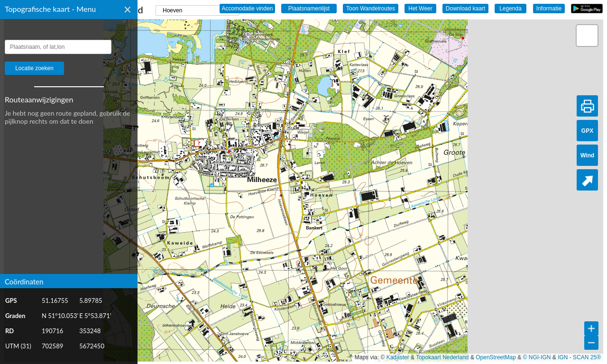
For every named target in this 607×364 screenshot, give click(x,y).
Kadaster (398, 357)
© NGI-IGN (537, 357)
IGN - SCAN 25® (579, 357)
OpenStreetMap (496, 357)
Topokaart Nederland (442, 357)
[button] (587, 36)
